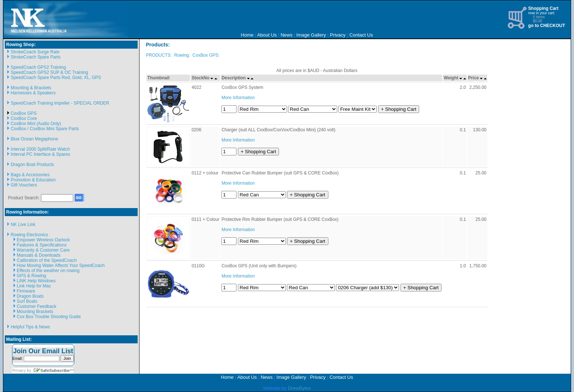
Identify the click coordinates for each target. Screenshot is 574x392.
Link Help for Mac (34, 286)
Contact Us (361, 35)
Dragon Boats (30, 296)
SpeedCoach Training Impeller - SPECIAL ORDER (60, 103)
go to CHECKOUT (547, 26)
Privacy (338, 35)
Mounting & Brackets (31, 88)
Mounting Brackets (35, 312)
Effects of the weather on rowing (48, 271)
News (286, 35)
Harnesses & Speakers (33, 93)
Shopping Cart (543, 8)
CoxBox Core (24, 118)
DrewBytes (299, 388)
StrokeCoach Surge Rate (35, 52)
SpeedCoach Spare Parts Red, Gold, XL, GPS (56, 78)
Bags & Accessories (30, 175)
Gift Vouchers (24, 185)
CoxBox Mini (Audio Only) (36, 124)
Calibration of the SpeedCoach (47, 260)
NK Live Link (23, 225)
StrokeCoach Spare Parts (36, 57)
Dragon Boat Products (32, 165)
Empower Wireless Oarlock (43, 240)
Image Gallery (311, 35)
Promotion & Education (33, 180)
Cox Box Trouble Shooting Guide (49, 317)
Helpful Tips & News (30, 327)
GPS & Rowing (31, 276)
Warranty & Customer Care (43, 250)
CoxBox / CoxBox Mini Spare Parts (45, 129)
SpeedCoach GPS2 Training (38, 67)
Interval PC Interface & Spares (40, 154)
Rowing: (182, 55)
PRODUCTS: (159, 55)
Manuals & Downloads (39, 255)
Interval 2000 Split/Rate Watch (40, 149)
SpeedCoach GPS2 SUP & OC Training (49, 72)
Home (247, 35)
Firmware (26, 291)
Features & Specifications (42, 245)
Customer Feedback (37, 306)
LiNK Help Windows (36, 281)
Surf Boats (27, 301)
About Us (267, 35)
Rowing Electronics (29, 235)
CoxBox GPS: (206, 55)
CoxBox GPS (24, 113)
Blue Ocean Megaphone (34, 139)
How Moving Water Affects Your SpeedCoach (61, 265)
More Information (238, 98)
